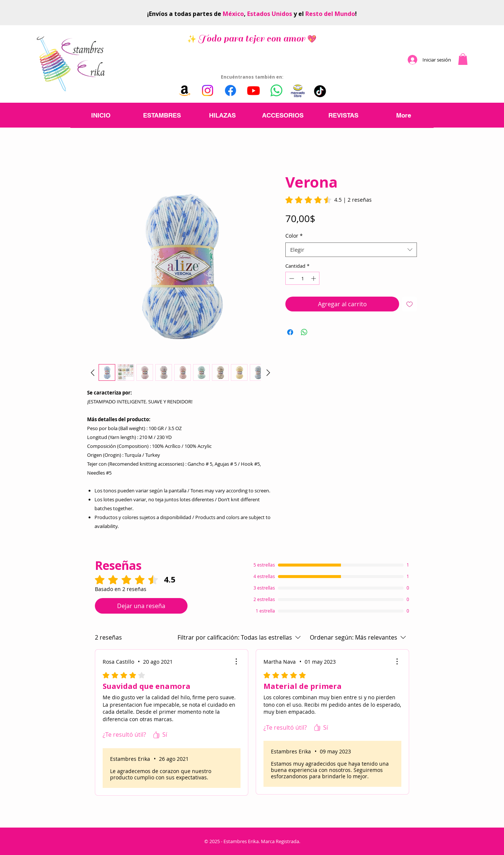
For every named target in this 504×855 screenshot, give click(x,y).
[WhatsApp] (276, 90)
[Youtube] (253, 90)
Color (294, 236)
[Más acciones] (236, 661)
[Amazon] (185, 90)
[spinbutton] (303, 278)
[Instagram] (208, 90)
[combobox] (351, 250)
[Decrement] (291, 278)
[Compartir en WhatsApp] (304, 332)
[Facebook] (231, 90)
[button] (463, 59)
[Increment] (314, 278)
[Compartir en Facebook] (290, 332)
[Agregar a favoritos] (409, 304)
